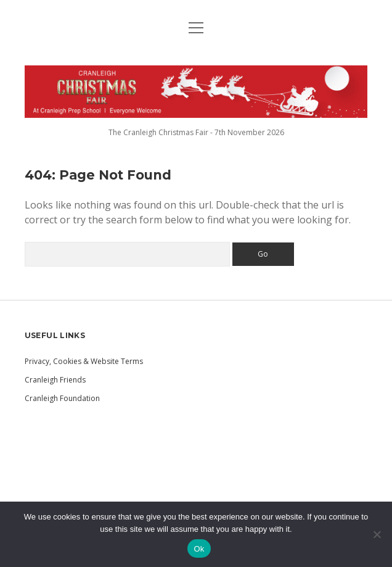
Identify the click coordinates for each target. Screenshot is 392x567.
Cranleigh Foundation (62, 398)
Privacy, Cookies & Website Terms (84, 361)
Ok (199, 549)
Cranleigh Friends (55, 380)
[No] (377, 534)
